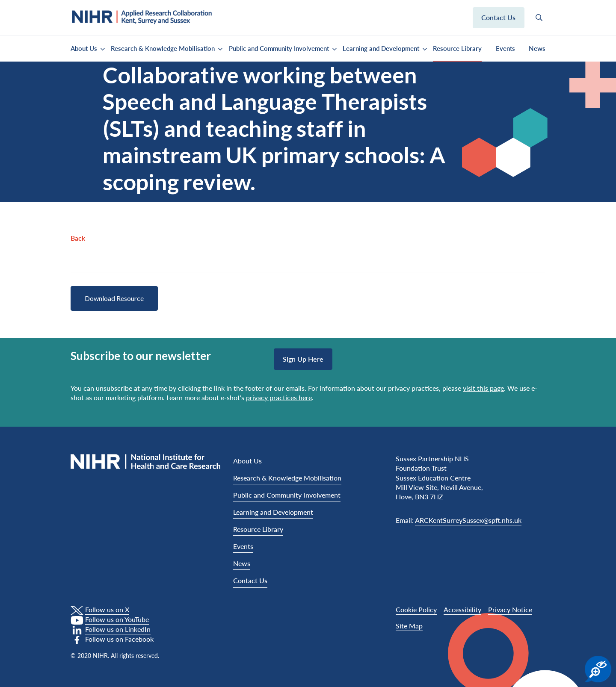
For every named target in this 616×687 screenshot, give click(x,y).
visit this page (483, 388)
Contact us (498, 17)
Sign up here (303, 359)
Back (78, 238)
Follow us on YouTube (117, 619)
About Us (84, 48)
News (537, 48)
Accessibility (462, 609)
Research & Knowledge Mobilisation (163, 48)
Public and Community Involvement (279, 48)
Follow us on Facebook (119, 639)
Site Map (409, 626)
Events (505, 48)
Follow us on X (107, 609)
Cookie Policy (416, 609)
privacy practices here (279, 397)
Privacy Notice (510, 609)
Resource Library (457, 48)
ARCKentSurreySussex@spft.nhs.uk (468, 520)
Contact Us (250, 580)
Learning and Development (381, 48)
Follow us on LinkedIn (118, 629)
